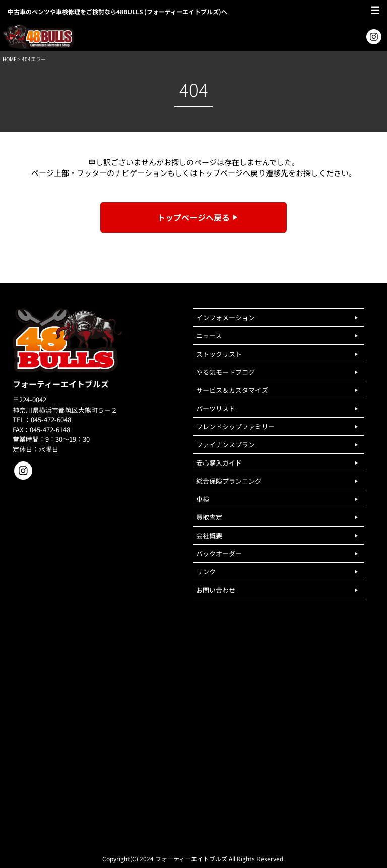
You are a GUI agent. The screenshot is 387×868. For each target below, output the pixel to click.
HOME (10, 59)
